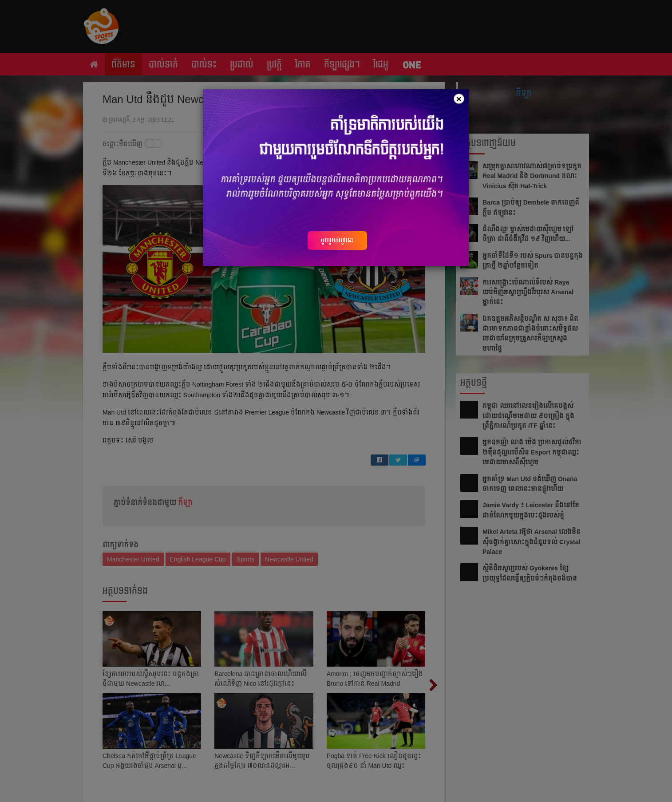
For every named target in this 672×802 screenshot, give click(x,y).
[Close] (459, 99)
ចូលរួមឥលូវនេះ (337, 240)
